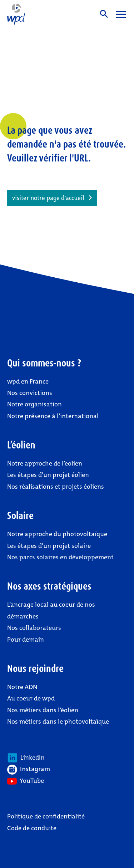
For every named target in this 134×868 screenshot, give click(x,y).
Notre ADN (22, 687)
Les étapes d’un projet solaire (49, 546)
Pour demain (26, 640)
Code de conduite (32, 828)
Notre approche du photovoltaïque (57, 534)
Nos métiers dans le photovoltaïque (58, 721)
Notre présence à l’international (53, 416)
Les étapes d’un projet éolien (48, 475)
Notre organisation (34, 404)
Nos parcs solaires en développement (60, 557)
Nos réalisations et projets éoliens (56, 487)
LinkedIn (26, 758)
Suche (104, 14)
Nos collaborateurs (34, 628)
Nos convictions (30, 393)
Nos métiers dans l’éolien (43, 710)
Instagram (29, 770)
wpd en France (28, 381)
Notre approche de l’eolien (45, 463)
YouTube (26, 781)
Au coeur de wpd (31, 698)
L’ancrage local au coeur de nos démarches (51, 610)
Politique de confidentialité (46, 816)
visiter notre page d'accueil (48, 198)
